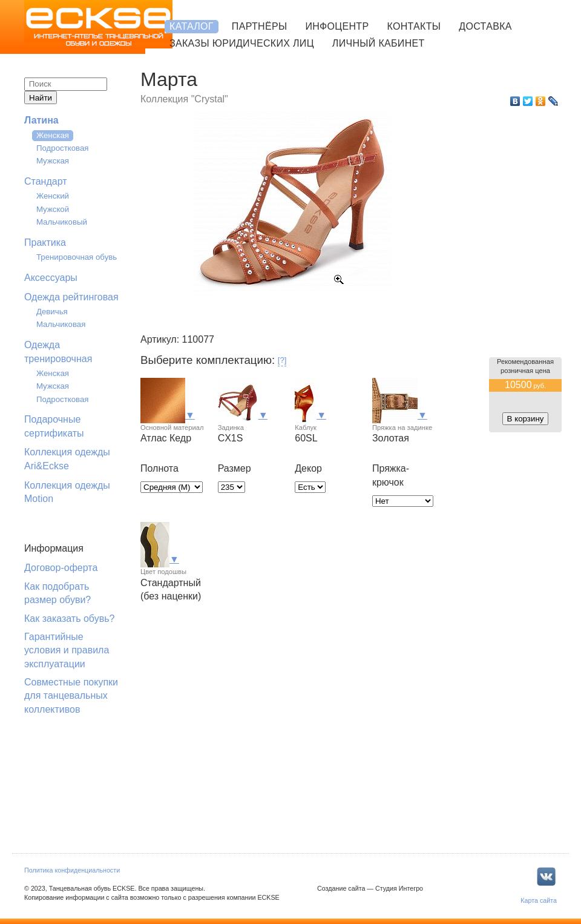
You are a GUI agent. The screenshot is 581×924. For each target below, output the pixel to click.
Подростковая (63, 148)
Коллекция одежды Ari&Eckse (67, 459)
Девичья (52, 312)
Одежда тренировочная (58, 351)
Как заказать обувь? (69, 619)
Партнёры (260, 26)
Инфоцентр (337, 26)
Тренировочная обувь (77, 257)
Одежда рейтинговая (71, 297)
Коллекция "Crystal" (184, 99)
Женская (53, 135)
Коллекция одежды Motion (67, 492)
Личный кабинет (379, 43)
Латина (41, 120)
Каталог (192, 26)
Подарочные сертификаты (54, 426)
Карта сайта (539, 900)
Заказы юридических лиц (242, 43)
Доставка (485, 26)
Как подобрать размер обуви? (57, 593)
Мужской (53, 209)
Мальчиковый (62, 222)
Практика (45, 243)
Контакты (414, 26)
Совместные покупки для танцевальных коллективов (71, 696)
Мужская (53, 161)
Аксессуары (51, 278)
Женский (53, 196)
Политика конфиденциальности (72, 870)
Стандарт (46, 181)
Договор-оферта (61, 568)
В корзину (526, 419)
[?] (282, 360)
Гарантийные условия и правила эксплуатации (67, 650)
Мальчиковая (61, 324)
